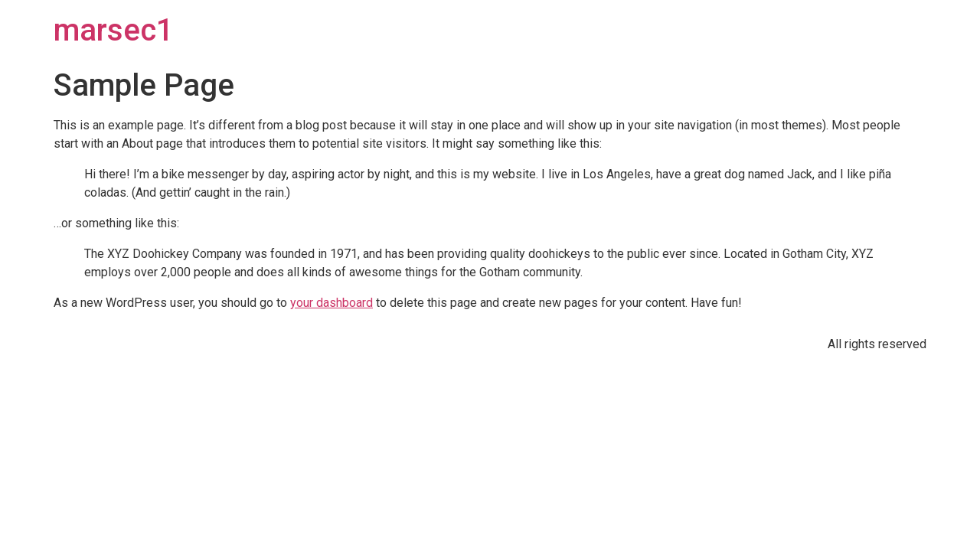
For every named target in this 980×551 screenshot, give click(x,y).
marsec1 (114, 30)
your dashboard (332, 303)
